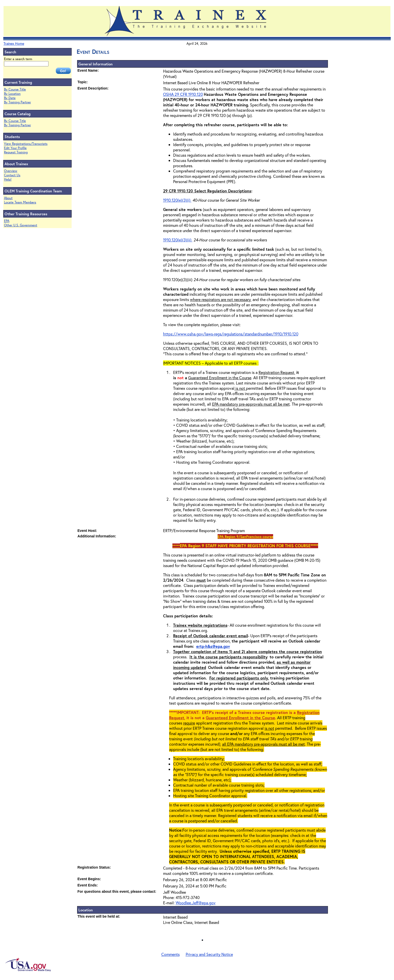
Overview (11, 171)
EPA (7, 221)
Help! (8, 179)
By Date (10, 98)
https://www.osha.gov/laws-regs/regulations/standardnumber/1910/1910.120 (231, 334)
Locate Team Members (20, 202)
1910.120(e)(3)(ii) (178, 240)
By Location (12, 94)
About (8, 198)
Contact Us (12, 175)
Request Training (16, 152)
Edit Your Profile (15, 148)
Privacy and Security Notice (209, 954)
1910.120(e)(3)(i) (177, 200)
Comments (170, 954)
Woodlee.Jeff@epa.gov (196, 903)
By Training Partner (17, 102)
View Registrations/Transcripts (26, 144)
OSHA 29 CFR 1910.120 (183, 94)
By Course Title (15, 89)
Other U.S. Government (21, 225)
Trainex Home (14, 43)
